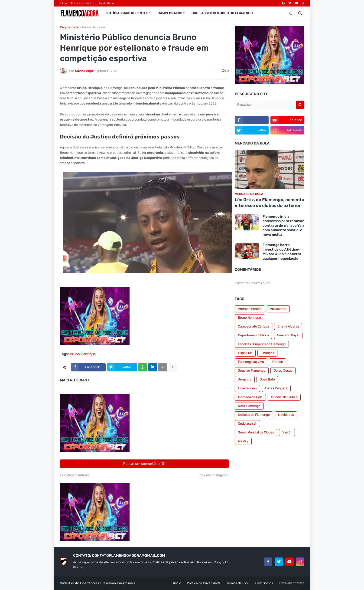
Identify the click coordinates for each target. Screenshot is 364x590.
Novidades (286, 415)
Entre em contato (83, 3)
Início (63, 3)
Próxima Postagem (213, 475)
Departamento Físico (253, 335)
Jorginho (245, 379)
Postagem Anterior (76, 475)
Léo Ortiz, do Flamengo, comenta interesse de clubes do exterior (270, 203)
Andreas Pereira (250, 309)
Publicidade (106, 3)
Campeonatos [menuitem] (170, 13)
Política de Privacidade (204, 583)
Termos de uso (237, 583)
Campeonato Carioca (253, 326)
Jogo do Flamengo (252, 371)
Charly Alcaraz (288, 326)
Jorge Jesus (283, 371)
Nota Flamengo (249, 406)
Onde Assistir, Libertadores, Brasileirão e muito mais (97, 583)
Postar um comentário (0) (144, 464)
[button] (291, 13)
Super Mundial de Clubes (256, 432)
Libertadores (247, 388)
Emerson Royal (288, 335)
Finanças (267, 353)
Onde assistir (247, 424)
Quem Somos (263, 583)
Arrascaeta (278, 309)
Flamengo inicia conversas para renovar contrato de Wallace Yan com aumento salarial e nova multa (283, 226)
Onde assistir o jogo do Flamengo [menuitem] (222, 13)
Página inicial (70, 27)
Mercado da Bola (250, 397)
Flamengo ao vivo (251, 362)
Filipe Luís (245, 353)
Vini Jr (287, 432)
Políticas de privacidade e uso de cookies (182, 562)
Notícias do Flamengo (254, 415)
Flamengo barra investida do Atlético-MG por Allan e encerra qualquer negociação (282, 252)
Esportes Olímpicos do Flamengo (262, 344)
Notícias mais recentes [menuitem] (127, 13)
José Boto (267, 379)
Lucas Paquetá (276, 388)
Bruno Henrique (93, 27)
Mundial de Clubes (284, 397)
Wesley (243, 441)
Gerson (278, 362)
